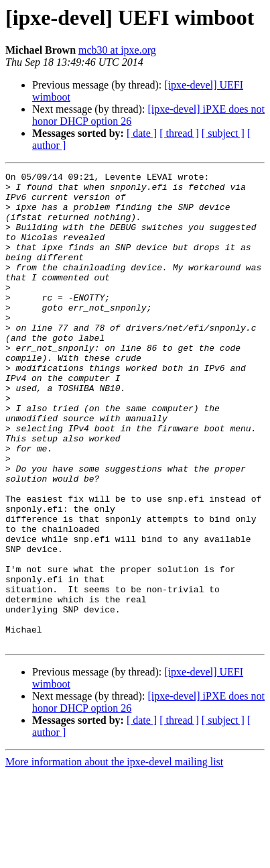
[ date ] (142, 133)
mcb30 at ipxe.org (117, 50)
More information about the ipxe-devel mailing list (114, 856)
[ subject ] (223, 133)
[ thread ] (179, 133)
